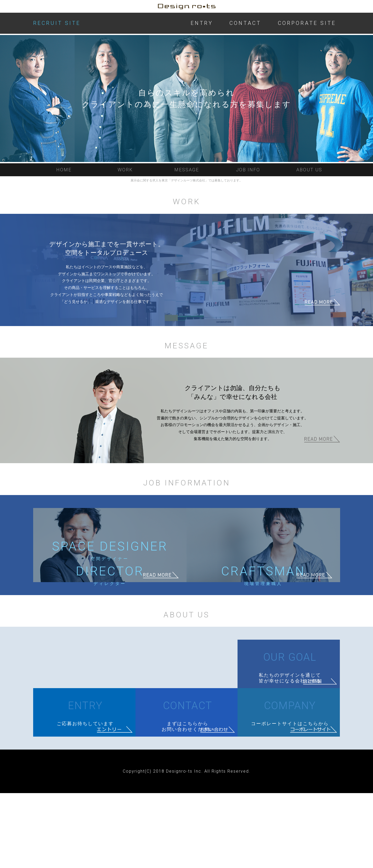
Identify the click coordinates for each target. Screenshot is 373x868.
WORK (125, 170)
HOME (64, 170)
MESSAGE (187, 170)
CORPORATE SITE (307, 23)
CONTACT (245, 23)
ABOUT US (309, 170)
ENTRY (202, 23)
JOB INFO (248, 170)
